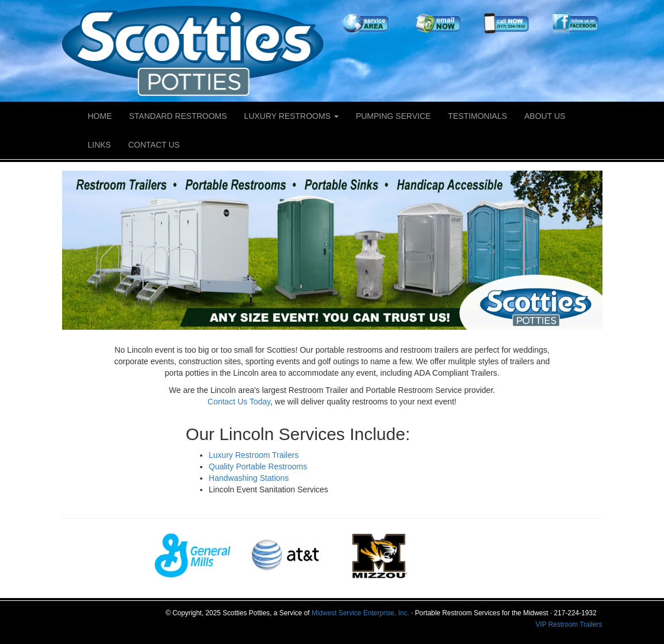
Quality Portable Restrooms (258, 466)
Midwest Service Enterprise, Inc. (360, 613)
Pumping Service (393, 116)
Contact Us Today (239, 402)
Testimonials (477, 116)
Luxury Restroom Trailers (254, 455)
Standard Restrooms (178, 116)
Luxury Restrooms (291, 116)
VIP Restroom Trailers (569, 624)
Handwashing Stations (249, 478)
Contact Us (154, 145)
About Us (545, 116)
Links (99, 145)
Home (100, 116)
